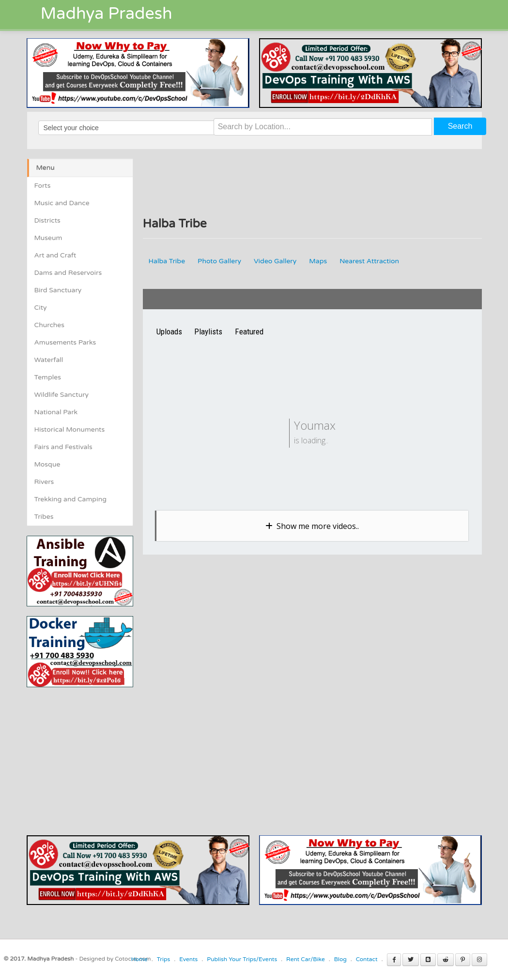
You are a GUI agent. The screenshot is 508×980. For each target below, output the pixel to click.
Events (188, 959)
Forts (43, 186)
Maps (318, 261)
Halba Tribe (167, 261)
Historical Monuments (70, 430)
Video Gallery (275, 261)
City (41, 308)
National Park (56, 412)
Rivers (44, 482)
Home (139, 959)
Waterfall (49, 360)
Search (460, 126)
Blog (340, 959)
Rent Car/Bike (306, 959)
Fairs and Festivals (63, 447)
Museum (48, 238)
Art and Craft (55, 255)
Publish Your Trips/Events (242, 959)
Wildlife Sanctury (62, 395)
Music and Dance (62, 203)
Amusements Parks (65, 342)
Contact (367, 959)
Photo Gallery (219, 261)
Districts (47, 220)
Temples (48, 377)
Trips (164, 959)
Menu (46, 168)
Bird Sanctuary (58, 290)
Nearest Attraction (369, 261)
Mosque (47, 464)
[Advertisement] (108, 755)
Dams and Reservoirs (68, 273)
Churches (50, 325)
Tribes (44, 517)
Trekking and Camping (71, 499)
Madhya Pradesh (107, 14)
